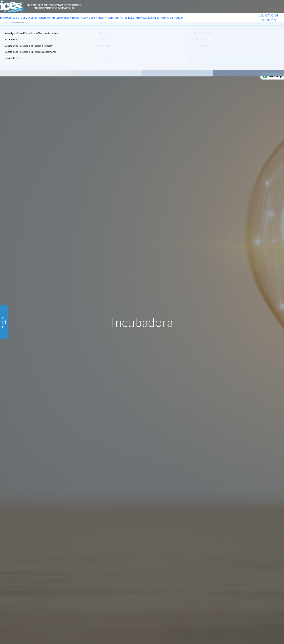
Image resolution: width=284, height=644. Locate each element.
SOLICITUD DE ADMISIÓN (263, 25)
